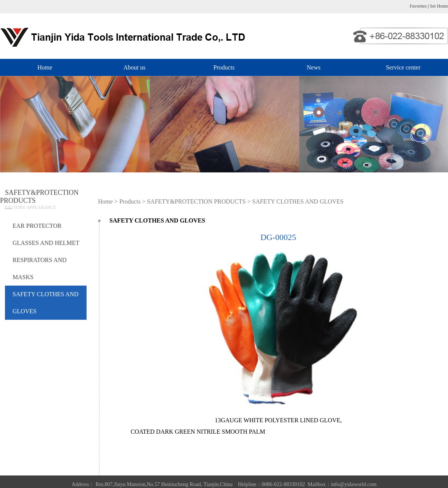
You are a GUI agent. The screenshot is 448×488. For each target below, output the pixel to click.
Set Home (439, 6)
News (314, 67)
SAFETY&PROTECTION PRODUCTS (196, 201)
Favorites (418, 6)
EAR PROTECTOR (37, 226)
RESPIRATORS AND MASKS (39, 268)
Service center (403, 67)
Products (224, 67)
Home (45, 67)
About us (134, 67)
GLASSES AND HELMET (46, 243)
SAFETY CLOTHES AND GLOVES (46, 303)
